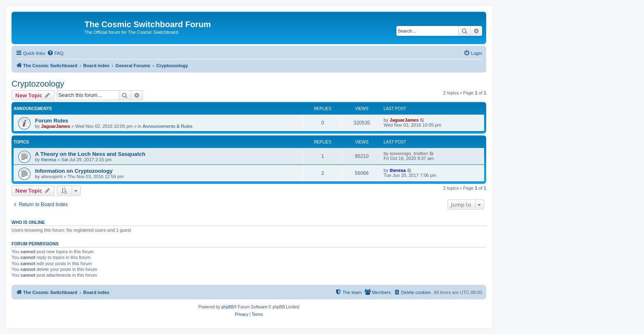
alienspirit (52, 176)
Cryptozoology (38, 84)
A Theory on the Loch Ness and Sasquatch (90, 154)
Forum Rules (52, 121)
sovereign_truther (409, 153)
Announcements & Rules (167, 126)
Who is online (28, 222)
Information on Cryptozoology (74, 171)
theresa (49, 160)
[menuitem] (55, 53)
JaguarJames (56, 126)
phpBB (227, 307)
